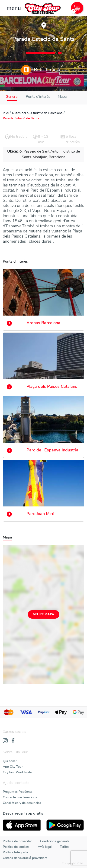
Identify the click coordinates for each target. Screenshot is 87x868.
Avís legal (45, 847)
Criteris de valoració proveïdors (25, 858)
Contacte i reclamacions (20, 797)
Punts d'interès (38, 97)
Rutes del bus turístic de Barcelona (37, 113)
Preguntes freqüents (18, 792)
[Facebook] (13, 741)
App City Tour (13, 767)
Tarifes (65, 847)
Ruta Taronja (41, 70)
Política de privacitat (17, 841)
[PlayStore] (65, 825)
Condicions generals (55, 841)
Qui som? (10, 761)
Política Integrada (15, 852)
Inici (6, 113)
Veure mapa (44, 614)
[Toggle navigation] (14, 8)
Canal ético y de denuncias (22, 803)
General (12, 97)
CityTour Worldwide (17, 772)
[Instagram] (5, 741)
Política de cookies (16, 847)
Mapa (62, 97)
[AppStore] (22, 825)
